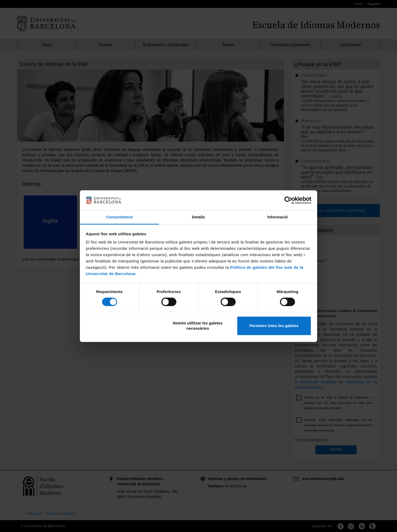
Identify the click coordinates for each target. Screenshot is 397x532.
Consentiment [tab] (119, 217)
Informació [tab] (278, 217)
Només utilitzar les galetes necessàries (198, 326)
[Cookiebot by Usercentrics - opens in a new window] (288, 200)
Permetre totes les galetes (274, 326)
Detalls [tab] (198, 217)
